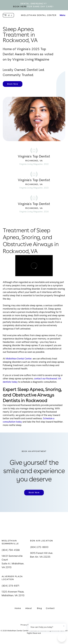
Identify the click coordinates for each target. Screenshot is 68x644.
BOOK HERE (20, 7)
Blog (39, 608)
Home (18, 608)
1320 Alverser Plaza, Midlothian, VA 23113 (13, 594)
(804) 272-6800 (39, 547)
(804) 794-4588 (11, 550)
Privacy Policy (27, 625)
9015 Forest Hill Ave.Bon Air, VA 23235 (42, 555)
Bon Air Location (42, 541)
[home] (8, 15)
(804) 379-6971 (10, 586)
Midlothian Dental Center (39, 15)
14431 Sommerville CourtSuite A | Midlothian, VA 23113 (13, 562)
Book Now (13, 84)
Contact (50, 608)
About (29, 608)
